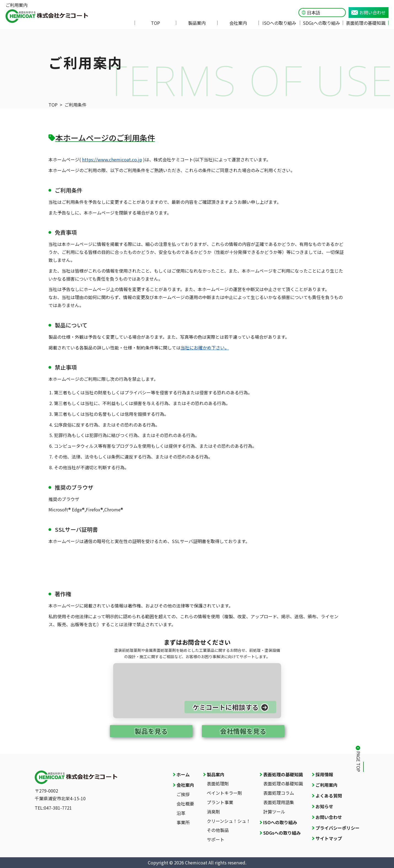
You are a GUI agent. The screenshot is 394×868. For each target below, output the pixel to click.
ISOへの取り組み (279, 23)
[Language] (325, 13)
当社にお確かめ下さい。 (205, 348)
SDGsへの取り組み (321, 23)
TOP (155, 23)
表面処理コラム (279, 793)
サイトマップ (329, 838)
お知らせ (324, 806)
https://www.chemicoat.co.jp (112, 159)
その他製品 (218, 830)
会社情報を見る (243, 731)
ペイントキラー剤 (224, 793)
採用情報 (324, 774)
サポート (216, 839)
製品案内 (197, 23)
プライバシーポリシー (338, 828)
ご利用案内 (327, 785)
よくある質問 (329, 796)
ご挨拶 (183, 794)
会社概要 (185, 804)
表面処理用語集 (279, 802)
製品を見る (151, 731)
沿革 (181, 813)
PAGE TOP (358, 762)
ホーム (183, 774)
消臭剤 (213, 812)
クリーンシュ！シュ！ (229, 821)
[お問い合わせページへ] (197, 691)
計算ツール (274, 812)
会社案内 (238, 23)
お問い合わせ (369, 12)
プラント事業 (220, 802)
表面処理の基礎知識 (366, 23)
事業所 (183, 822)
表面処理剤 (218, 783)
